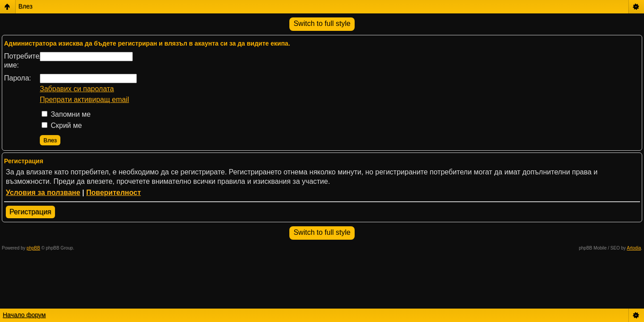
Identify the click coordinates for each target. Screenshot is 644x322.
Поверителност (114, 193)
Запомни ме (66, 114)
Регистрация (30, 212)
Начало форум (24, 315)
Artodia (634, 248)
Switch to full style (322, 23)
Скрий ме (62, 125)
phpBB (34, 248)
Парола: (18, 78)
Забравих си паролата (77, 89)
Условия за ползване (43, 193)
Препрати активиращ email (85, 100)
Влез (25, 6)
